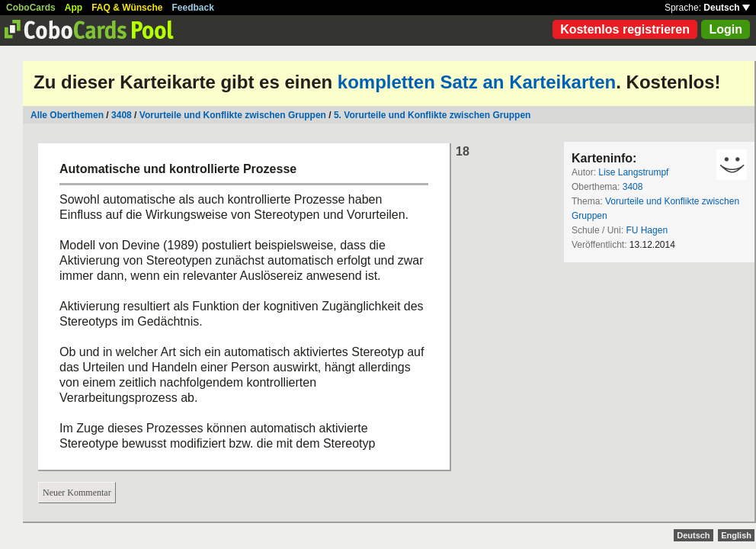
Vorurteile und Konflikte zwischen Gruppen (233, 115)
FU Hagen (647, 230)
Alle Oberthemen (67, 115)
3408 (122, 115)
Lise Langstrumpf (633, 172)
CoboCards (31, 8)
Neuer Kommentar (77, 493)
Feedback (193, 8)
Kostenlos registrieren (625, 29)
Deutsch (727, 8)
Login (726, 29)
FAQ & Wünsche (127, 8)
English (736, 535)
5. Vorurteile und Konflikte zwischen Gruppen (432, 115)
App (74, 8)
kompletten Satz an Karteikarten (477, 82)
